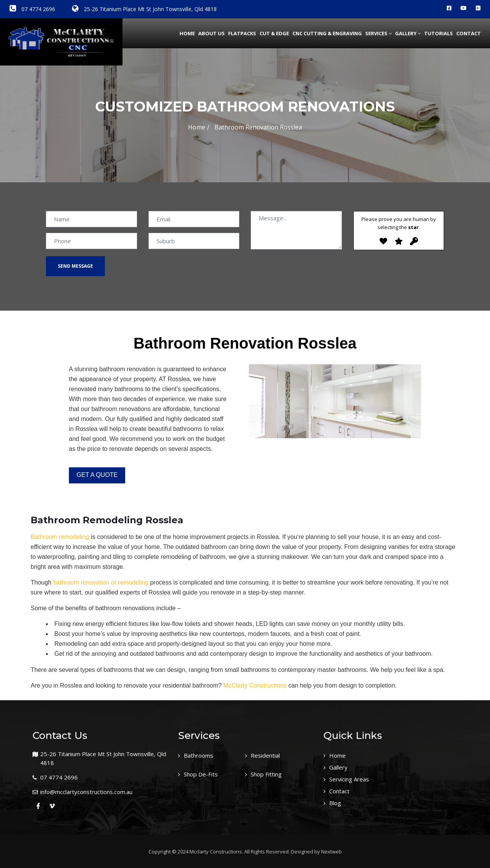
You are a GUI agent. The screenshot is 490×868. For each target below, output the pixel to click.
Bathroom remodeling (60, 537)
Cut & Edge (274, 33)
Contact (469, 33)
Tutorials (439, 33)
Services (378, 33)
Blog (336, 801)
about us (212, 33)
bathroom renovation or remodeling (101, 582)
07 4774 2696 (32, 9)
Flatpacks (242, 33)
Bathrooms (200, 755)
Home (187, 33)
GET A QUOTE (97, 475)
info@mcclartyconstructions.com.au (86, 792)
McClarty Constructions (255, 685)
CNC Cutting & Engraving (327, 33)
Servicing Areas (352, 778)
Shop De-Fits (203, 774)
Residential (267, 755)
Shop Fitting (269, 774)
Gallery (408, 33)
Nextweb (332, 852)
